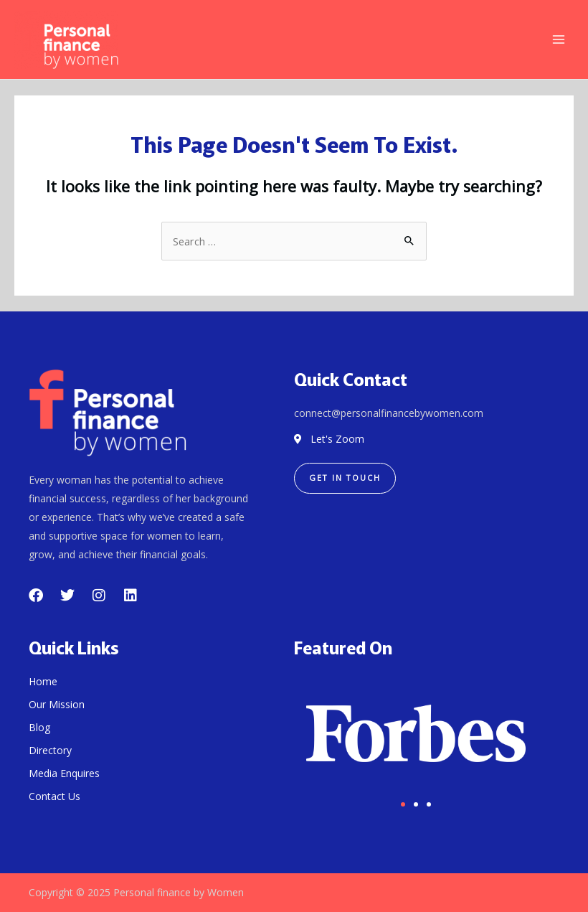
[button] (403, 804)
